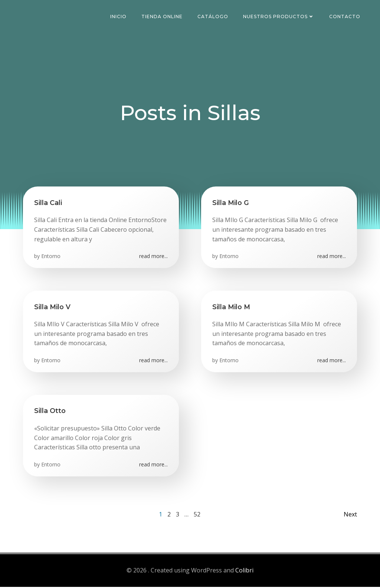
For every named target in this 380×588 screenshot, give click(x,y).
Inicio (119, 16)
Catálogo (213, 16)
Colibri (244, 572)
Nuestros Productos (279, 16)
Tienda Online (162, 16)
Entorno (51, 257)
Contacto (345, 16)
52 (197, 515)
